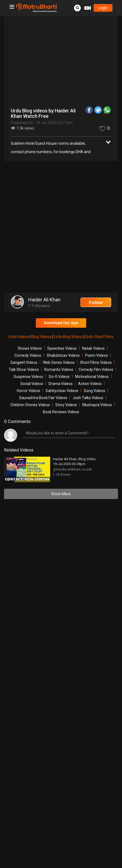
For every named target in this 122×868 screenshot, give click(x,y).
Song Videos (94, 391)
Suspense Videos (28, 377)
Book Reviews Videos (61, 412)
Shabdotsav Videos (63, 355)
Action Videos (90, 384)
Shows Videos (30, 348)
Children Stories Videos (30, 405)
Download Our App (61, 323)
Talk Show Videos (24, 370)
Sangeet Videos (24, 362)
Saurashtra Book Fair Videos (43, 398)
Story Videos (66, 405)
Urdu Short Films (99, 337)
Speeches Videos (62, 348)
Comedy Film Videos (96, 370)
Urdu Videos (19, 337)
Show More (61, 494)
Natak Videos (93, 348)
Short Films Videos (96, 362)
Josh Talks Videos (88, 398)
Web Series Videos (59, 362)
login (103, 8)
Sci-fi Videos (59, 377)
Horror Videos (28, 391)
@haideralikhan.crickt (72, 469)
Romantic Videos (59, 370)
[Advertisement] (61, 228)
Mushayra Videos (97, 405)
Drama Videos (61, 384)
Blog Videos (42, 337)
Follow (96, 303)
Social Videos (32, 384)
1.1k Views (62, 474)
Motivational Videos (92, 377)
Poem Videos (97, 355)
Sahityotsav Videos (62, 391)
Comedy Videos (28, 355)
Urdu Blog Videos (69, 337)
